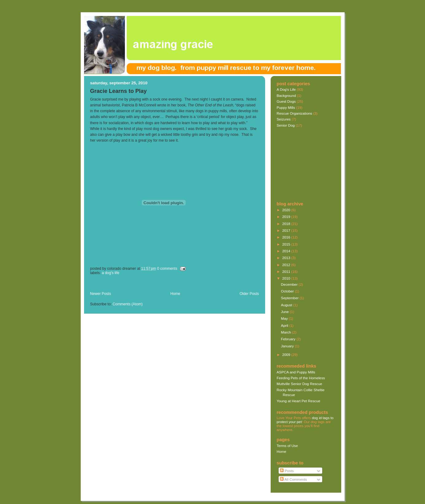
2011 (287, 271)
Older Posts (249, 294)
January (288, 346)
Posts (287, 471)
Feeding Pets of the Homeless (301, 378)
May (285, 318)
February (289, 339)
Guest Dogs (286, 101)
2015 (287, 244)
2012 (287, 265)
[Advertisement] (162, 285)
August (287, 305)
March (287, 332)
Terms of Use (287, 446)
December (290, 284)
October (288, 291)
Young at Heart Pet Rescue (299, 401)
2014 (287, 251)
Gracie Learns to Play (119, 91)
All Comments (293, 479)
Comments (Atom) (128, 304)
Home (175, 294)
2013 (287, 258)
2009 (287, 355)
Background (286, 95)
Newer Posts (101, 294)
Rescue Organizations (295, 113)
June (286, 312)
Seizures (284, 119)
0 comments (167, 269)
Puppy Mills (286, 107)
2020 (287, 210)
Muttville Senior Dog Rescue (299, 384)
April (285, 325)
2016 (287, 237)
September (290, 298)
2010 (287, 278)
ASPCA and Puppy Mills (296, 372)
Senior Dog (286, 125)
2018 (287, 224)
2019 (287, 217)
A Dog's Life (111, 273)
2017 (287, 230)
